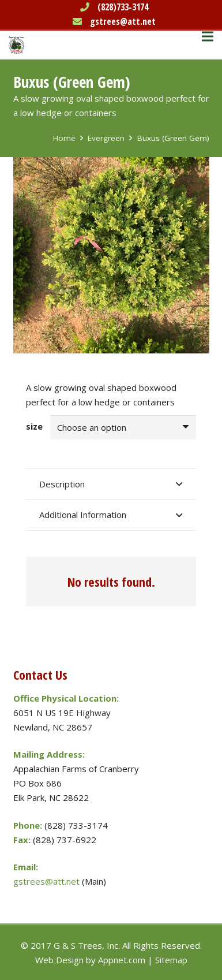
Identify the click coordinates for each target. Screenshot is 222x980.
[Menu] (208, 36)
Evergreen (106, 138)
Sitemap (171, 960)
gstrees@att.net (123, 21)
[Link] (16, 45)
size (34, 426)
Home (64, 138)
